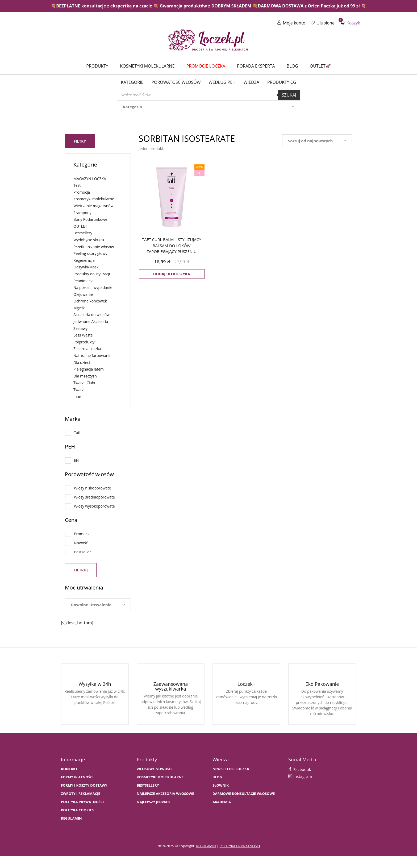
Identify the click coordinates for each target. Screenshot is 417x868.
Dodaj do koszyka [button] (172, 274)
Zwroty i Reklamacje (81, 794)
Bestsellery (83, 233)
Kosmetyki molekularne (147, 66)
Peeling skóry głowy (90, 253)
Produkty (97, 66)
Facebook (300, 769)
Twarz (79, 390)
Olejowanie (83, 294)
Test (77, 185)
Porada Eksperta (256, 66)
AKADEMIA (222, 802)
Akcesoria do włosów (91, 315)
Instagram (300, 776)
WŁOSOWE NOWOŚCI (155, 769)
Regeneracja (84, 260)
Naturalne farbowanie (92, 356)
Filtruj (81, 570)
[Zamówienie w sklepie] (317, 141)
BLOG (217, 777)
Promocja (82, 192)
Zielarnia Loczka (87, 349)
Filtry (80, 141)
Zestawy (80, 328)
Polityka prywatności (82, 802)
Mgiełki (80, 308)
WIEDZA (251, 82)
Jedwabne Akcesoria (91, 321)
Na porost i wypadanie (93, 287)
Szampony (82, 213)
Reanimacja (83, 281)
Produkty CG (282, 82)
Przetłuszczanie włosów (94, 247)
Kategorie (132, 82)
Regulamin (71, 818)
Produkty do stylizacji (92, 274)
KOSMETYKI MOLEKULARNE (160, 777)
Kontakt (69, 769)
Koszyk (351, 23)
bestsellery (148, 785)
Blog (292, 66)
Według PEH (222, 82)
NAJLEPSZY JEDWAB (153, 802)
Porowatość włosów (176, 82)
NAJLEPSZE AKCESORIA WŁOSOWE (165, 794)
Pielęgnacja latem (89, 369)
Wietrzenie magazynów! (94, 206)
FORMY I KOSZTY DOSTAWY (84, 785)
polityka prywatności (240, 846)
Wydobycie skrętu (89, 240)
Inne (77, 396)
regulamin (206, 846)
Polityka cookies (77, 810)
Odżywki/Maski (86, 267)
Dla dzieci (82, 362)
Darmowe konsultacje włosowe (244, 794)
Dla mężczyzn (85, 376)
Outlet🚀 (320, 66)
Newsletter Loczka (231, 769)
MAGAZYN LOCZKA (90, 179)
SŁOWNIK (221, 785)
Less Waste (83, 335)
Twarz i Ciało (84, 383)
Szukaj (289, 95)
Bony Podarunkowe (90, 219)
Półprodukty (84, 342)
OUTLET (80, 226)
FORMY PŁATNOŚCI (77, 777)
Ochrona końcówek (90, 301)
